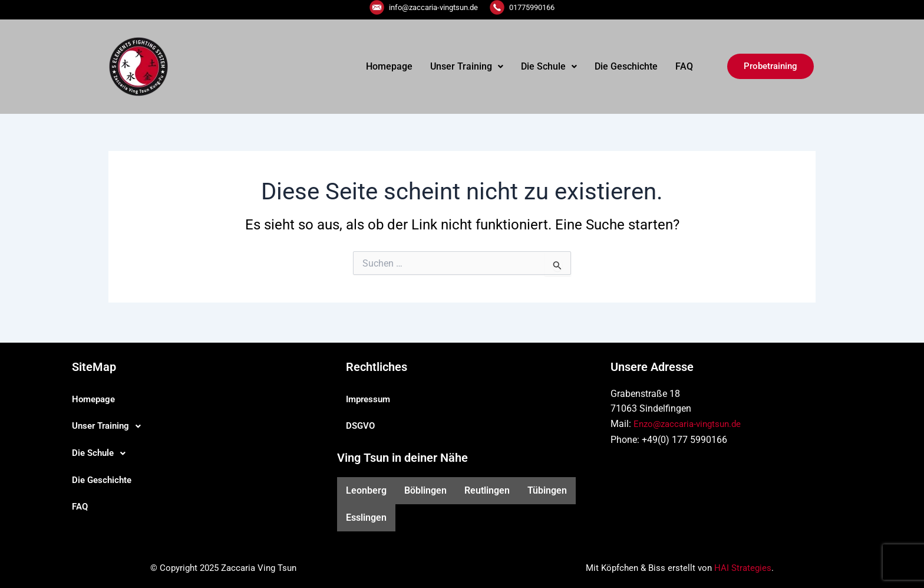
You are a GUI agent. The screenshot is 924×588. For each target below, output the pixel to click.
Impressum (370, 399)
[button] (467, 67)
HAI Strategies (743, 568)
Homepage (389, 66)
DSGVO (361, 426)
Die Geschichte (626, 66)
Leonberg (366, 490)
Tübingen (547, 490)
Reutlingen (487, 490)
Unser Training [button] (467, 66)
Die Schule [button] (549, 66)
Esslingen (366, 518)
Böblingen (425, 490)
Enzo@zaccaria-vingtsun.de (691, 424)
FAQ (684, 66)
